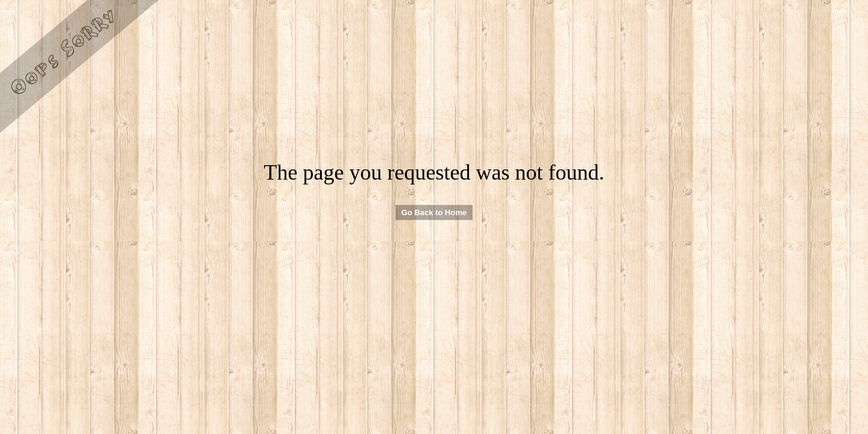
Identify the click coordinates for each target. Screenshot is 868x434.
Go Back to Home (434, 212)
